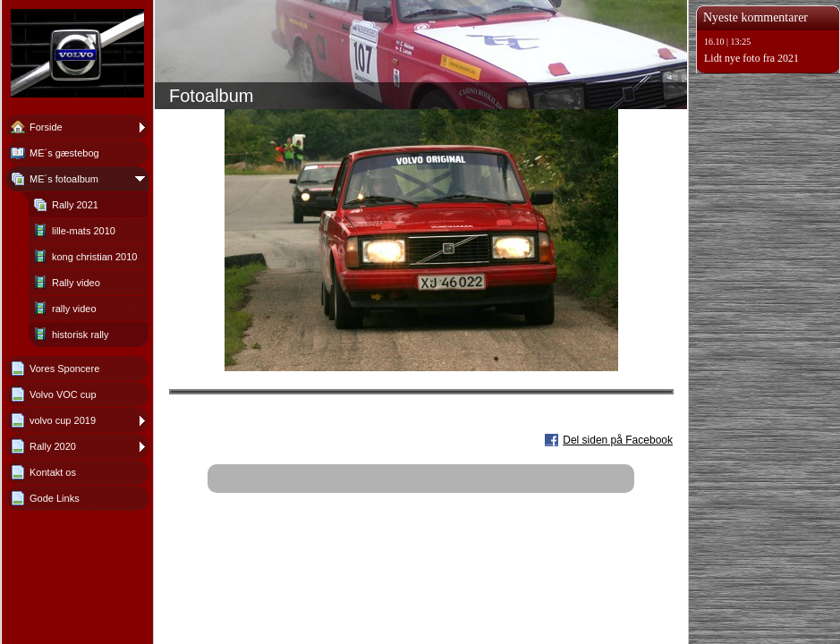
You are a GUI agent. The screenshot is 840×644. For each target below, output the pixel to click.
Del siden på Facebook (618, 440)
